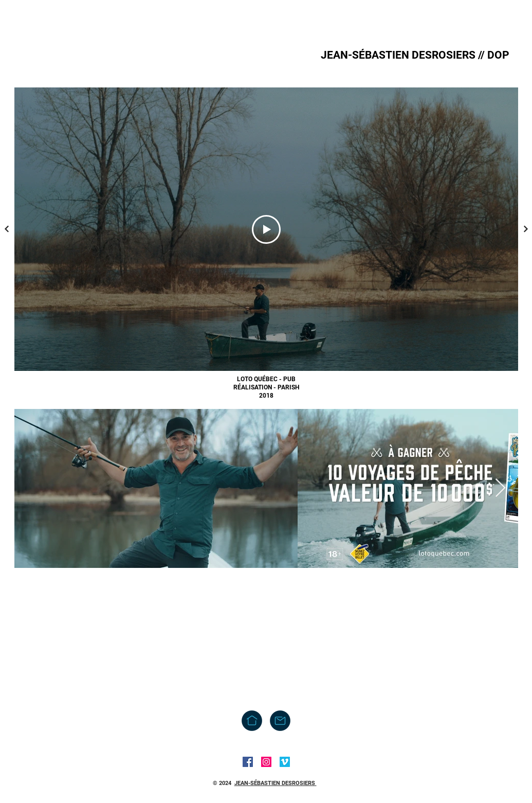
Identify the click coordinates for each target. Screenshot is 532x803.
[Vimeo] (285, 762)
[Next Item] (500, 488)
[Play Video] (266, 229)
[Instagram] (266, 762)
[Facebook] (248, 762)
